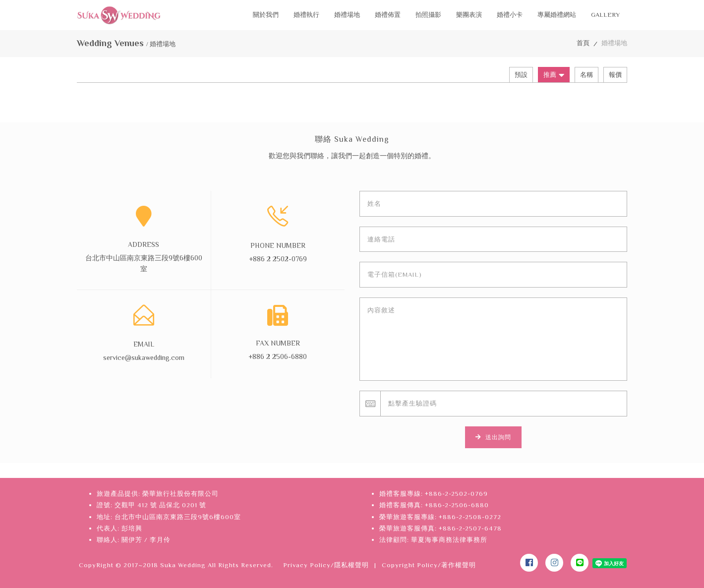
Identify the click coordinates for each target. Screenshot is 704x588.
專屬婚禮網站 (557, 15)
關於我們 (266, 15)
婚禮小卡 (510, 15)
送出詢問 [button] (493, 437)
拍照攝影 (428, 15)
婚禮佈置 (388, 15)
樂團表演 (469, 15)
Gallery (605, 15)
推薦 (554, 75)
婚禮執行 (306, 15)
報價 (615, 75)
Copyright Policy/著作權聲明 (429, 565)
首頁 (583, 43)
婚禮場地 (347, 15)
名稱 (587, 75)
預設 (521, 75)
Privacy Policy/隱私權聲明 (326, 565)
